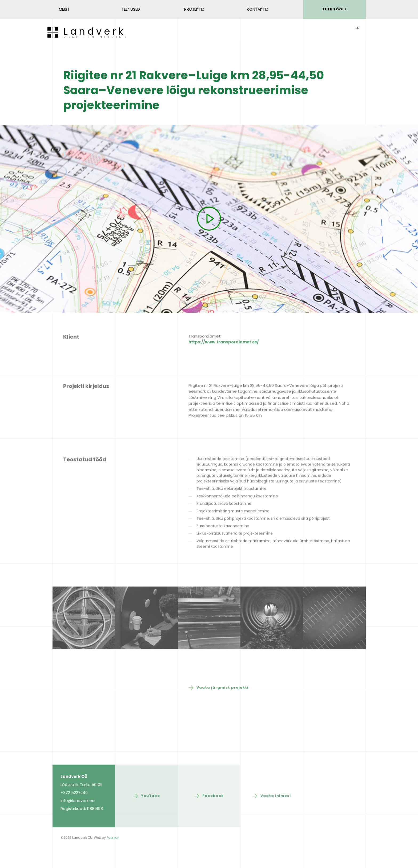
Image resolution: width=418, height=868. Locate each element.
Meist (64, 9)
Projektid (194, 9)
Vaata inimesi (276, 815)
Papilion (113, 857)
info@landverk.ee (78, 820)
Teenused (131, 9)
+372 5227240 (74, 812)
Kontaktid (258, 9)
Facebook (213, 815)
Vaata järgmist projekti (222, 707)
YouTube (150, 815)
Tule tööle (334, 9)
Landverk (96, 33)
